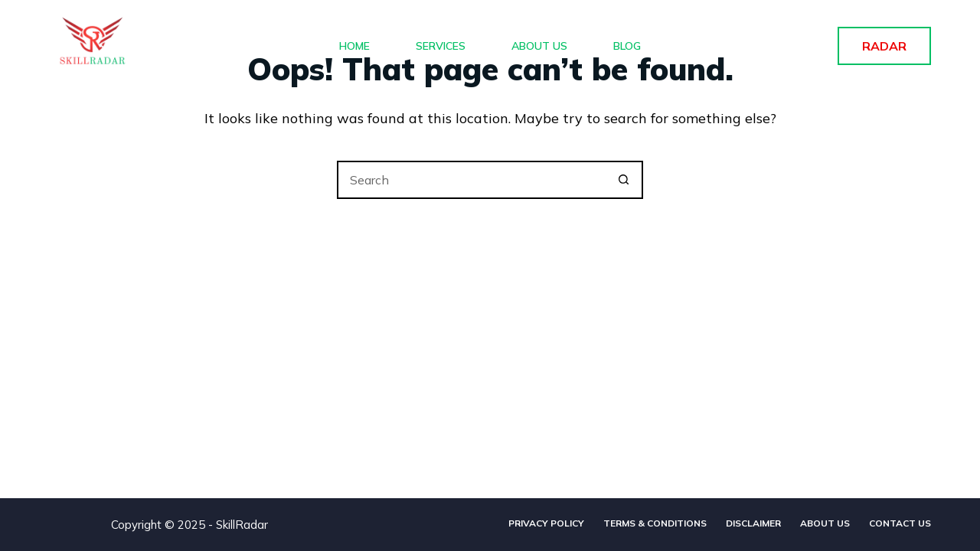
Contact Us (900, 523)
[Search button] (624, 180)
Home (354, 46)
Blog (627, 46)
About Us (539, 46)
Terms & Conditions (655, 523)
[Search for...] (471, 180)
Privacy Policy (546, 523)
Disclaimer (753, 523)
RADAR (884, 46)
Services (441, 46)
